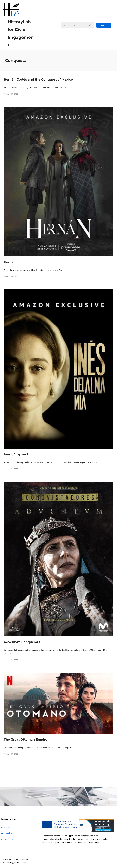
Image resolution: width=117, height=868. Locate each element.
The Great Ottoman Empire (26, 739)
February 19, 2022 (11, 94)
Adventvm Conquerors (22, 642)
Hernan (10, 262)
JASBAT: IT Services (21, 863)
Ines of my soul (16, 454)
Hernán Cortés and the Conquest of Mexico (38, 79)
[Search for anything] (90, 25)
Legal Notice (6, 827)
